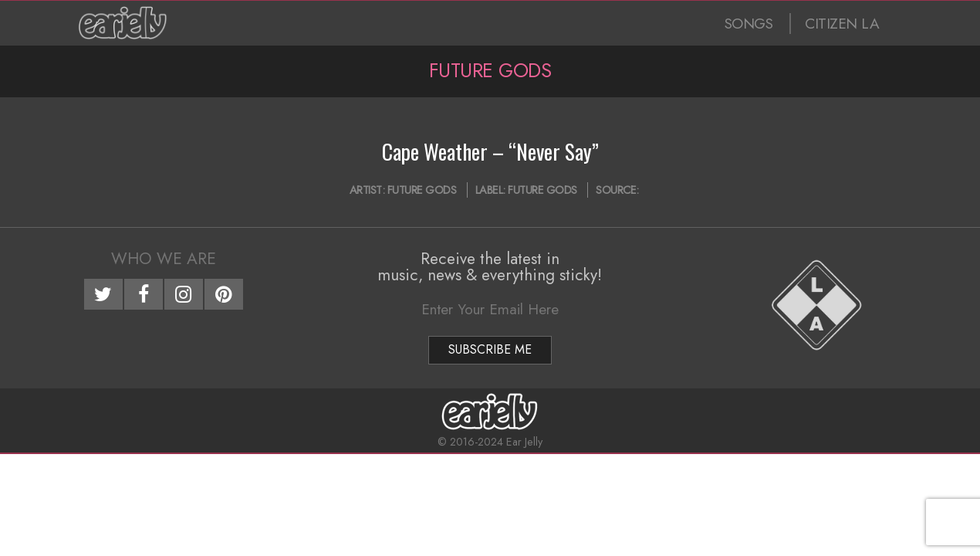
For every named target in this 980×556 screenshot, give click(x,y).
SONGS (749, 24)
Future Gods (422, 190)
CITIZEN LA (842, 24)
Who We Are (164, 259)
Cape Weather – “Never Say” (490, 151)
